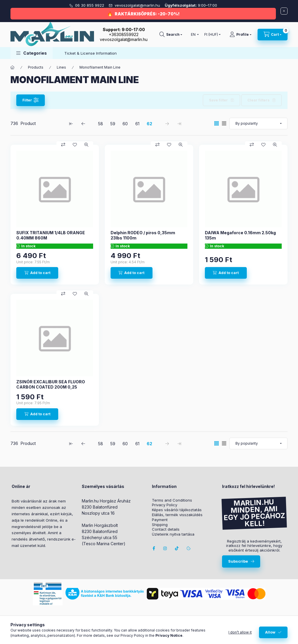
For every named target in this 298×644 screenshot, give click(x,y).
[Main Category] (13, 67)
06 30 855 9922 (90, 5)
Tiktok (177, 548)
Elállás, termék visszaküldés (177, 515)
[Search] (171, 35)
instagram (165, 548)
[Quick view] (86, 145)
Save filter (218, 100)
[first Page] (71, 124)
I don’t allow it (240, 632)
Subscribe (238, 561)
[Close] (284, 11)
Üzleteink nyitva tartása (173, 534)
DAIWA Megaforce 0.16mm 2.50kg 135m (240, 235)
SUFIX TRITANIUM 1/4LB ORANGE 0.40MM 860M (51, 235)
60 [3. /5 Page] (125, 124)
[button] (32, 53)
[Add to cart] (37, 273)
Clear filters (258, 100)
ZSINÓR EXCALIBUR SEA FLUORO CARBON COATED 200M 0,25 (51, 384)
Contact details (166, 529)
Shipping (160, 525)
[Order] (258, 124)
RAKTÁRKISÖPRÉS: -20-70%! (147, 14)
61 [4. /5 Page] (137, 124)
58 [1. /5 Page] (101, 124)
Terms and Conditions (172, 500)
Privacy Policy (165, 505)
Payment (160, 520)
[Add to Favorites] (75, 145)
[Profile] (241, 35)
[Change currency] (211, 35)
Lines (61, 67)
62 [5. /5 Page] (149, 124)
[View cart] (273, 35)
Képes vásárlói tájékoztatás (177, 510)
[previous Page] (83, 124)
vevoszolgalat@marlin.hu (138, 5)
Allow (270, 632)
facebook (154, 548)
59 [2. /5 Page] (113, 124)
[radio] (224, 123)
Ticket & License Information (91, 53)
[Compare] (63, 145)
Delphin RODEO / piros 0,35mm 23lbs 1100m (143, 235)
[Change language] (194, 35)
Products (36, 67)
